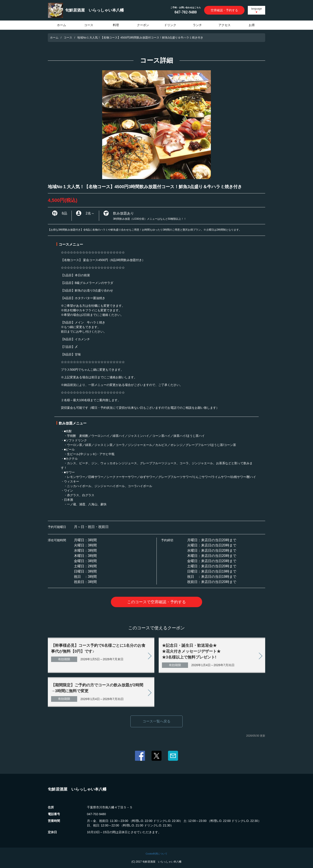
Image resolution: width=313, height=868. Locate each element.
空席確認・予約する (224, 10)
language (256, 9)
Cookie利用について (156, 854)
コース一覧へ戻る (156, 721)
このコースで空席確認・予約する (156, 602)
